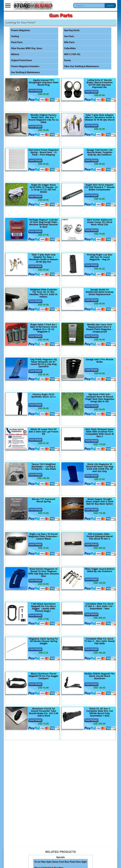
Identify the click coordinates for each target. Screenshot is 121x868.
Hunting (15, 36)
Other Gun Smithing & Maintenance (82, 66)
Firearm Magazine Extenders (25, 66)
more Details (35, 91)
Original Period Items (21, 60)
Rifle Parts (69, 42)
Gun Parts (69, 36)
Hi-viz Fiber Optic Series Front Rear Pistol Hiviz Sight (60, 862)
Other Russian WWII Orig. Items (27, 48)
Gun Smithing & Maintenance (25, 72)
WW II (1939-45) (72, 54)
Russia (67, 60)
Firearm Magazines (21, 30)
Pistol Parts (17, 42)
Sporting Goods (72, 30)
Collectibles (70, 48)
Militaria (15, 54)
